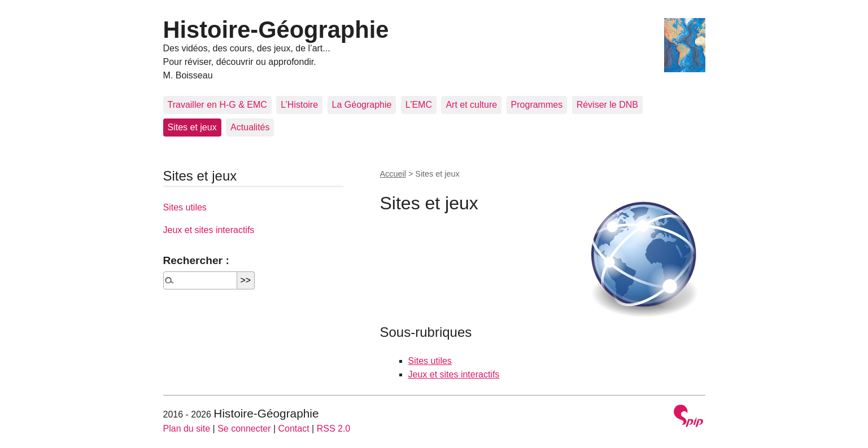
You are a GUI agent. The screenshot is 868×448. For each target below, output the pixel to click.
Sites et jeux (192, 127)
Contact (293, 429)
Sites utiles (430, 361)
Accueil (393, 174)
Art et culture (471, 105)
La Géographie (362, 105)
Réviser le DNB (607, 105)
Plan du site (187, 429)
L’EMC (419, 105)
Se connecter (244, 429)
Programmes (537, 105)
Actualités (250, 127)
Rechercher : (196, 260)
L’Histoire (299, 105)
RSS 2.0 (334, 429)
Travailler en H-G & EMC (217, 105)
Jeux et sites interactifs (454, 374)
